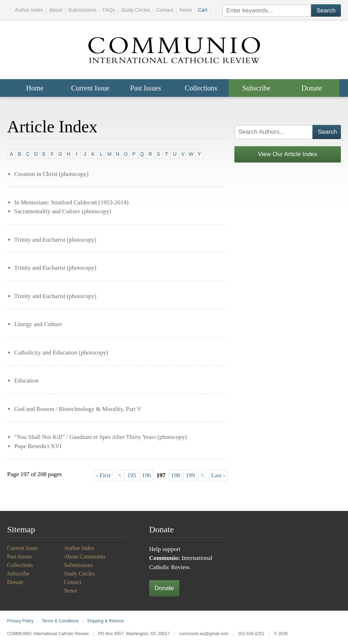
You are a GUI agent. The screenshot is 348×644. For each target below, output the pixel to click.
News (186, 10)
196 (147, 475)
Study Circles (135, 10)
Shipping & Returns (105, 621)
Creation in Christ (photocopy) (51, 174)
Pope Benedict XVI (38, 446)
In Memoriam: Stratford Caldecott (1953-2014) (71, 202)
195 (132, 475)
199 (190, 475)
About (56, 10)
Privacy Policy (20, 621)
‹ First (104, 475)
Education (26, 381)
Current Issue (90, 88)
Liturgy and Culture (38, 324)
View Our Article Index (288, 154)
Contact (165, 10)
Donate (312, 88)
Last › (218, 475)
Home (35, 88)
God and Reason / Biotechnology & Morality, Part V (78, 409)
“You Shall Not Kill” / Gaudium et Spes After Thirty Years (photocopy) (100, 437)
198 (175, 475)
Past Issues (145, 88)
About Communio (85, 557)
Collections (201, 88)
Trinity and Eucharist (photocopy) (55, 240)
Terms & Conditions (60, 621)
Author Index (29, 10)
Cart (202, 10)
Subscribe (257, 88)
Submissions (82, 10)
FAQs (108, 10)
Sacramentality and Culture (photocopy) (63, 211)
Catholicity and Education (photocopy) (61, 353)
